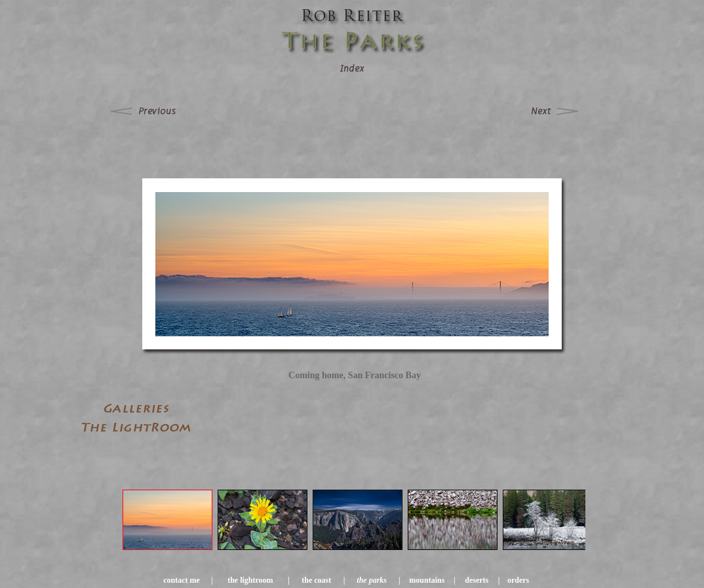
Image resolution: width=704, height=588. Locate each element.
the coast (316, 580)
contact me (182, 580)
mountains (427, 580)
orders (518, 580)
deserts (477, 580)
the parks (372, 580)
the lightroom (250, 580)
